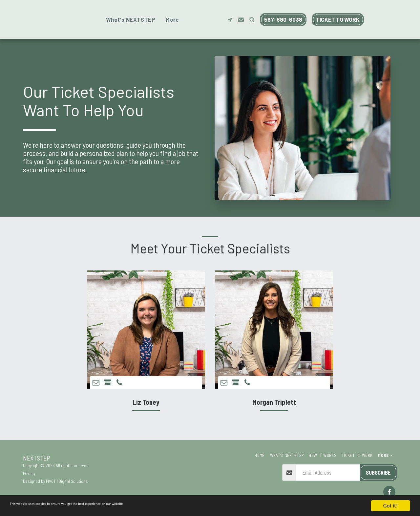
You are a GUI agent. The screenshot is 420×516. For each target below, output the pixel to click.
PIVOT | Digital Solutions (67, 481)
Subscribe (378, 472)
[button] (369, 20)
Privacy (29, 473)
